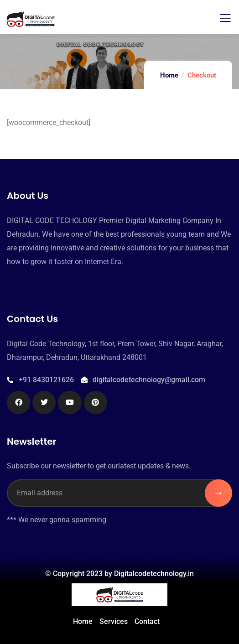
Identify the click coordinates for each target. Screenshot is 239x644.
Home (169, 75)
